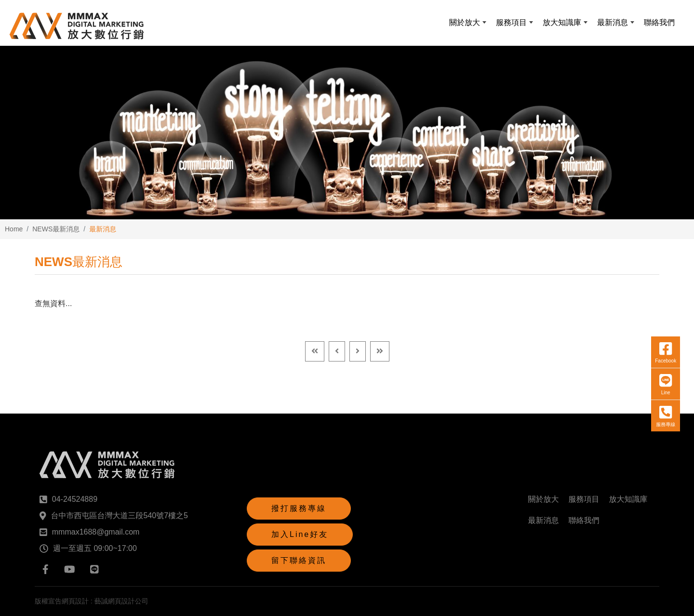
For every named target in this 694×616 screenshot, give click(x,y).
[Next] (358, 351)
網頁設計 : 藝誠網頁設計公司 (105, 601)
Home (14, 229)
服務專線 (666, 416)
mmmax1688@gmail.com (96, 532)
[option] (347, 133)
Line (666, 384)
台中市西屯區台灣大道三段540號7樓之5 (120, 516)
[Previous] (337, 351)
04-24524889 (75, 499)
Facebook (666, 352)
